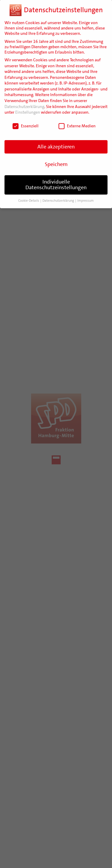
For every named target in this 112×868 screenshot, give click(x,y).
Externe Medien (77, 120)
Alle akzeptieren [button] (56, 141)
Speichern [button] (56, 158)
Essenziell (26, 120)
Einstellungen (28, 106)
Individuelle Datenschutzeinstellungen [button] (56, 179)
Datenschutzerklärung (24, 101)
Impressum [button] (86, 195)
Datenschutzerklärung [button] (59, 195)
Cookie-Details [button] (29, 195)
